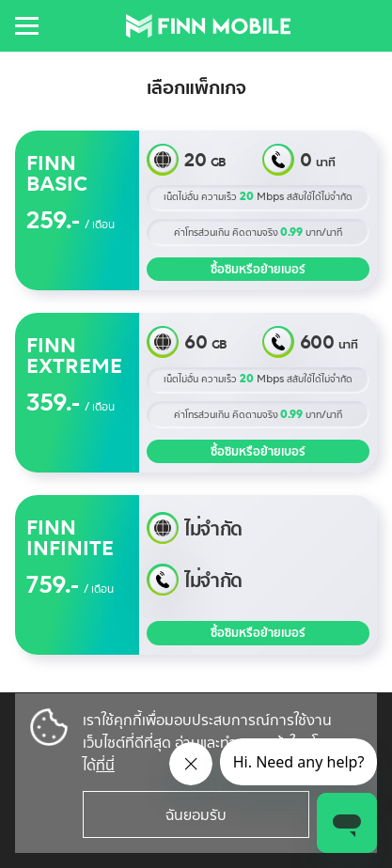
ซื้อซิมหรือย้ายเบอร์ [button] (258, 269)
